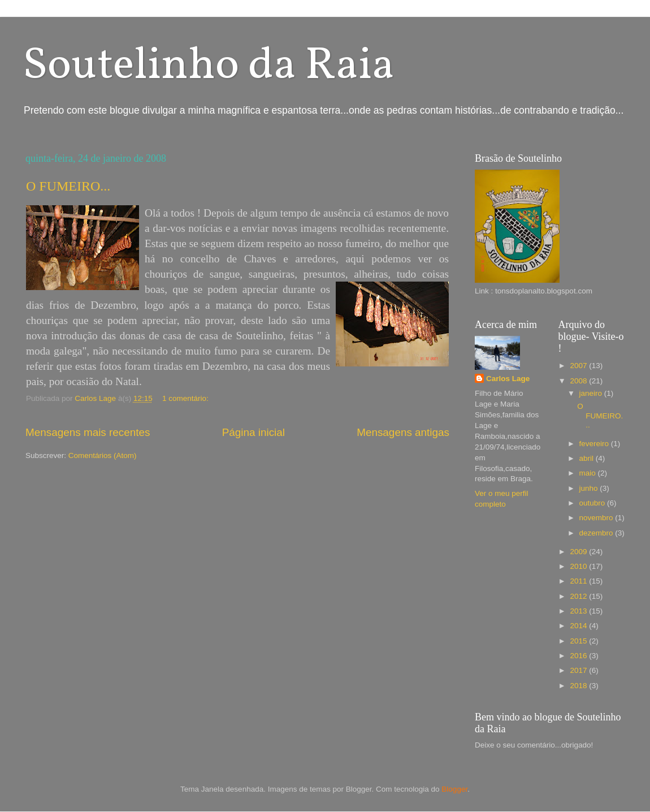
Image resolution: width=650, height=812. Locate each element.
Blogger (454, 789)
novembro (597, 518)
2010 (579, 566)
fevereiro (595, 444)
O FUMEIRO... (68, 186)
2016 (579, 656)
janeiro (592, 393)
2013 (579, 611)
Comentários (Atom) (103, 455)
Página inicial (253, 432)
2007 (579, 366)
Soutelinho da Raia (209, 66)
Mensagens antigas (403, 432)
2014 (579, 626)
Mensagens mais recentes (88, 432)
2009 (579, 552)
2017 (579, 670)
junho (590, 488)
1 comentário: (187, 398)
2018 (579, 686)
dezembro (597, 533)
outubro (593, 503)
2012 (579, 596)
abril (588, 458)
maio (589, 473)
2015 (579, 641)
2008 (579, 381)
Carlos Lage (508, 379)
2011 (579, 581)
